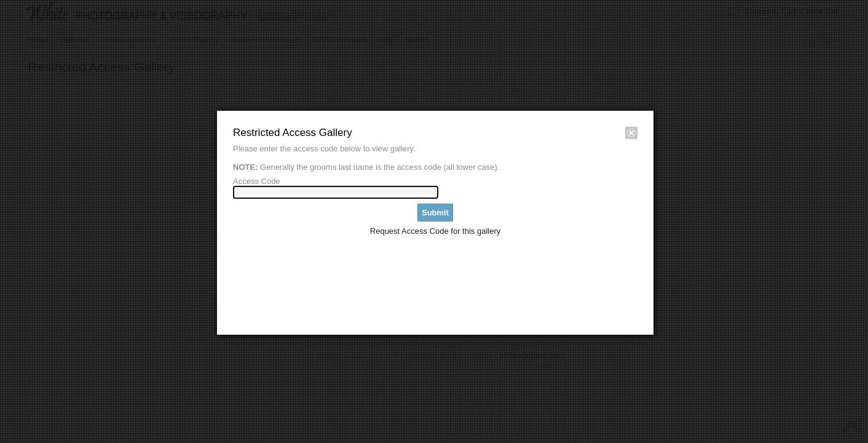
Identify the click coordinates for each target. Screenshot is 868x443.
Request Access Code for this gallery (435, 231)
